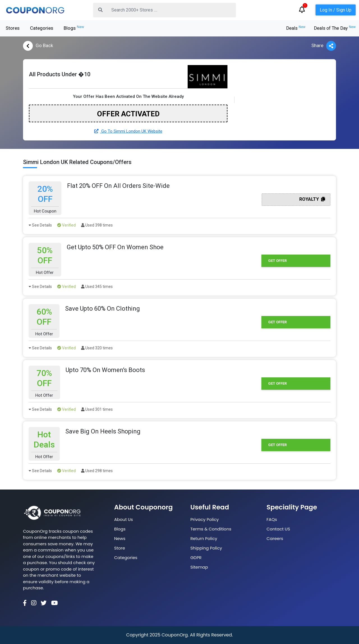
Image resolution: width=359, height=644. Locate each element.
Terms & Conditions (211, 529)
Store (120, 548)
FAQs (272, 519)
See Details (40, 225)
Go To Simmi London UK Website (128, 131)
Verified (66, 225)
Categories (42, 28)
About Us (124, 519)
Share (324, 46)
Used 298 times (97, 471)
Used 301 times (97, 409)
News (120, 538)
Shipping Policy (206, 548)
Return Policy (204, 538)
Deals (296, 28)
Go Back (38, 46)
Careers (275, 538)
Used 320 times (97, 348)
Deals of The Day (335, 28)
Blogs (74, 28)
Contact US (278, 529)
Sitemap (199, 567)
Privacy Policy (205, 519)
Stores (13, 28)
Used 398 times (97, 225)
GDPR (196, 558)
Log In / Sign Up (336, 10)
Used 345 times (97, 287)
